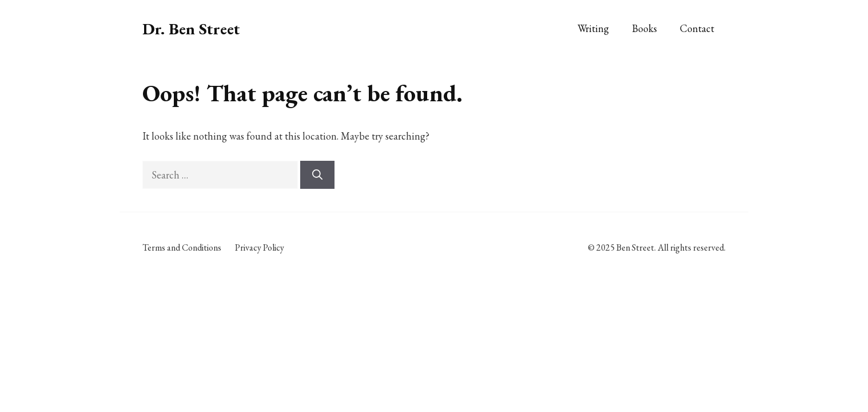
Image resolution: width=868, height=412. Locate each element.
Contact (697, 28)
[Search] (317, 175)
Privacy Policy (260, 247)
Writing (593, 28)
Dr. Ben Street (191, 29)
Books (644, 28)
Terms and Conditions (182, 247)
